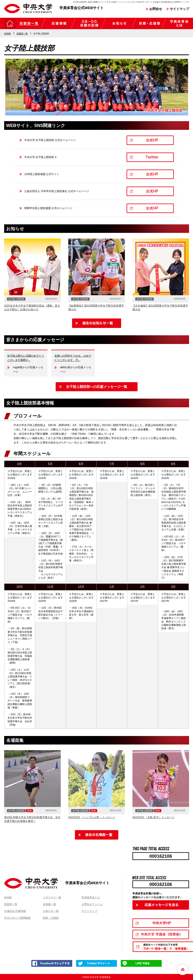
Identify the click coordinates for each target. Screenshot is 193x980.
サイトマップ (179, 9)
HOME (8, 897)
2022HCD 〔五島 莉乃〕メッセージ (153, 817)
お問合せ (156, 9)
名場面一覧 (49, 904)
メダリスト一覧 (52, 897)
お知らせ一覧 (51, 911)
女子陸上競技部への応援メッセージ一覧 (97, 387)
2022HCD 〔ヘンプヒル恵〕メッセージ (92, 817)
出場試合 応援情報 (15, 911)
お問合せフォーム (92, 904)
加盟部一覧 (11, 904)
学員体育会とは (91, 897)
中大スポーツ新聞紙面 (17, 918)
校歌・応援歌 (51, 918)
